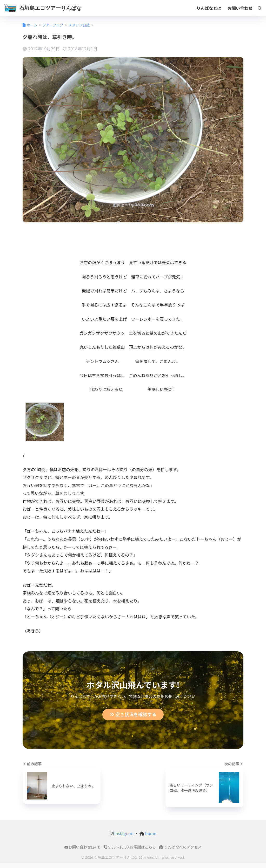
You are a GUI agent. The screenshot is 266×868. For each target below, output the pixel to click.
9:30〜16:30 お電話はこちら (130, 847)
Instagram (124, 834)
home (150, 834)
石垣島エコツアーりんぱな (50, 8)
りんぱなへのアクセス (180, 847)
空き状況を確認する (133, 715)
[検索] (257, 8)
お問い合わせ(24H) (82, 847)
